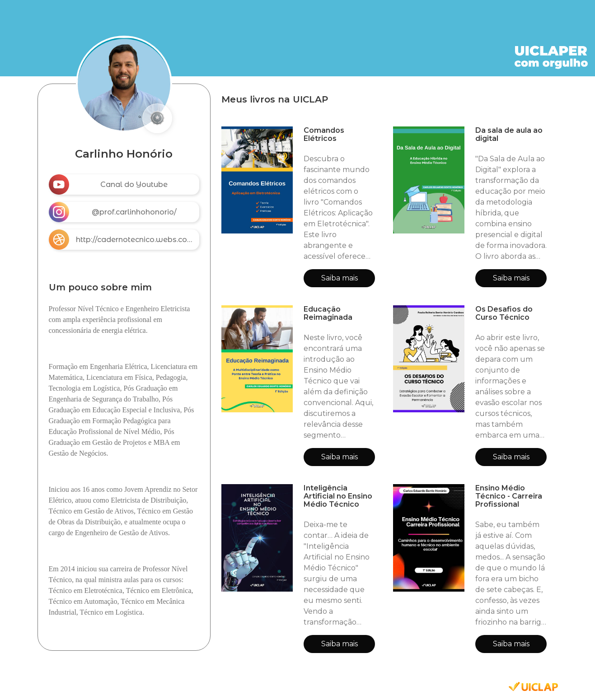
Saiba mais (340, 278)
